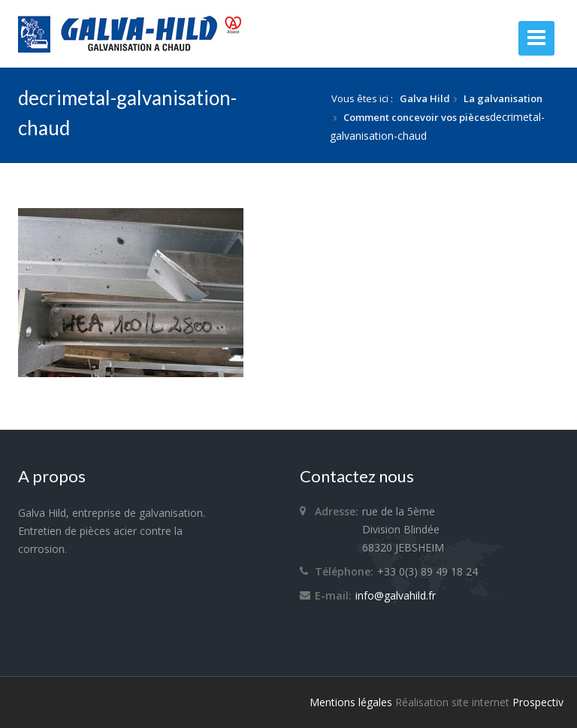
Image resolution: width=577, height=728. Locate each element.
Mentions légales (351, 702)
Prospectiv (538, 702)
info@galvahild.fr (396, 595)
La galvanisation (503, 98)
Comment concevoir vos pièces (417, 117)
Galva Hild (425, 98)
